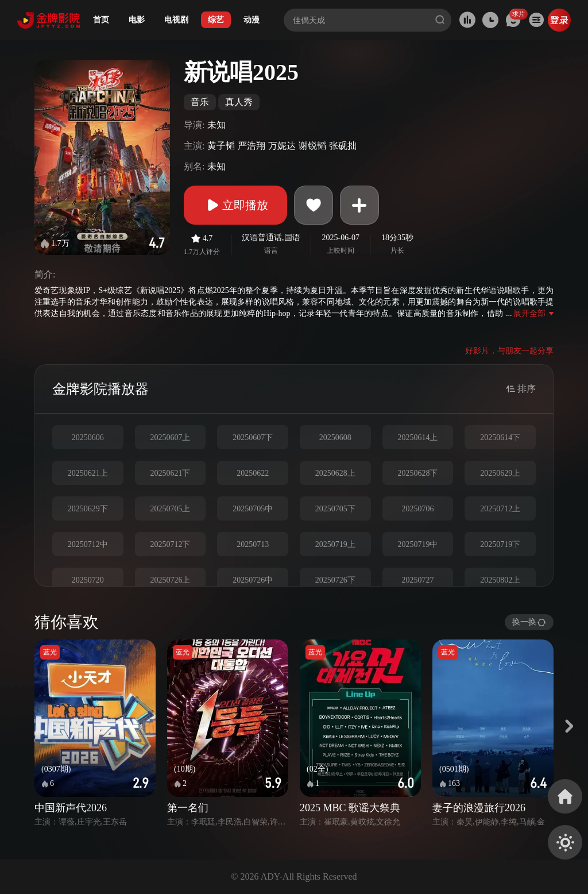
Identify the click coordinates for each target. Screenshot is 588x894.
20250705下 (335, 509)
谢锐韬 (312, 146)
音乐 (200, 102)
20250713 (253, 544)
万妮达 (282, 146)
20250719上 (335, 544)
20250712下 (170, 544)
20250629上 (500, 473)
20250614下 (500, 438)
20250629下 (88, 509)
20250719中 (417, 544)
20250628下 (417, 473)
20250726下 (335, 580)
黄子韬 (221, 146)
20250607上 (170, 438)
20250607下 (253, 438)
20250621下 (170, 473)
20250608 (335, 438)
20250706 (417, 509)
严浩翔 (252, 146)
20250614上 (417, 438)
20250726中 (253, 580)
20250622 (253, 473)
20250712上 (500, 509)
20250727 (417, 580)
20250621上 (88, 473)
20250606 (88, 438)
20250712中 (88, 544)
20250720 (88, 580)
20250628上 (335, 473)
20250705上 (170, 509)
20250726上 (170, 580)
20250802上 (500, 580)
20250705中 (253, 509)
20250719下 (500, 544)
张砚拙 (343, 146)
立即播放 (235, 205)
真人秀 (239, 102)
